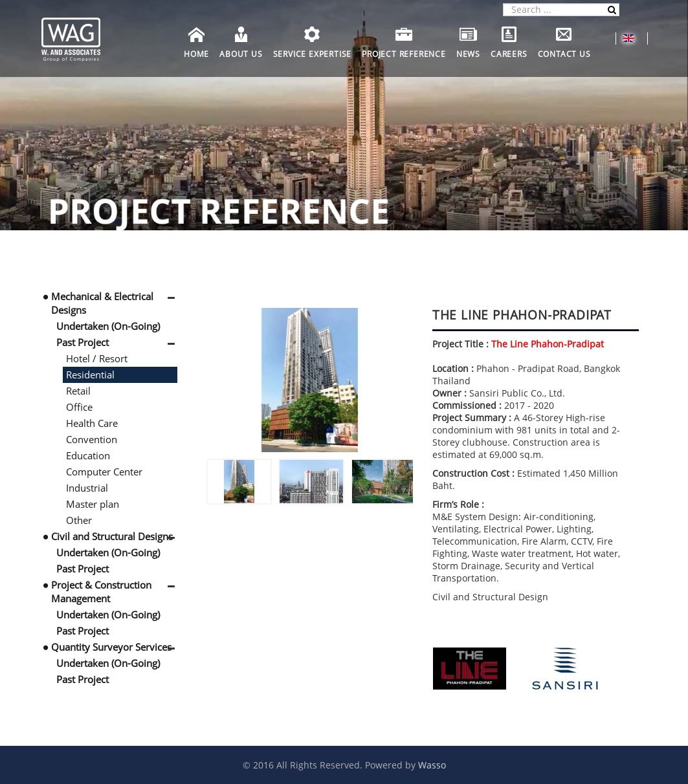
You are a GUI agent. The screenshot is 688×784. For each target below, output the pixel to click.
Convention (92, 439)
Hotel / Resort (97, 358)
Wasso (432, 765)
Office (79, 407)
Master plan (93, 504)
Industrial (87, 488)
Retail (78, 391)
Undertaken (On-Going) (108, 326)
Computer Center (104, 472)
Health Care (92, 423)
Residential (90, 375)
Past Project (83, 342)
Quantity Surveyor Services (111, 647)
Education (88, 455)
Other (79, 520)
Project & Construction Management (101, 592)
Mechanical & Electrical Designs (102, 303)
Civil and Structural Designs (112, 536)
